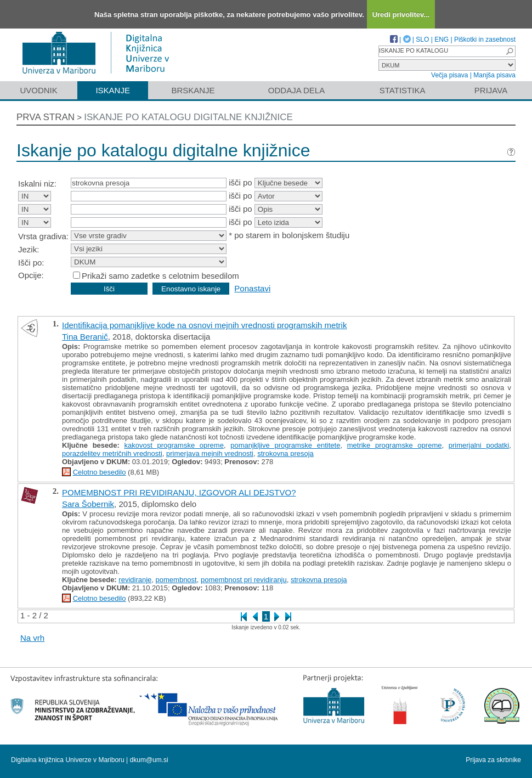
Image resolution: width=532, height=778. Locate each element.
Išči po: (31, 263)
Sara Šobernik (88, 504)
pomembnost (176, 580)
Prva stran (46, 117)
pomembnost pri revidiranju (244, 580)
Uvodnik (38, 90)
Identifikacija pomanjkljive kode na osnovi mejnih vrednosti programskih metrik (204, 325)
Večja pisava (449, 75)
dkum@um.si (149, 760)
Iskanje (113, 90)
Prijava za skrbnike (493, 760)
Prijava (491, 90)
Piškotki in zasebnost (485, 40)
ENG (442, 40)
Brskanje (193, 90)
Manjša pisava (494, 75)
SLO (422, 40)
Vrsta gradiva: (43, 236)
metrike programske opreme (395, 445)
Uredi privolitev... (401, 15)
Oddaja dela (296, 90)
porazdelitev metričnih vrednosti (112, 453)
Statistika (403, 90)
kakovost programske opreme (174, 445)
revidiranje (135, 580)
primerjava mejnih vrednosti (210, 453)
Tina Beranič (85, 337)
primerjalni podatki (479, 445)
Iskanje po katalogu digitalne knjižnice (188, 117)
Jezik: (29, 249)
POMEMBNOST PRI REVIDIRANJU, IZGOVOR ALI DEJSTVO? (179, 492)
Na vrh (32, 638)
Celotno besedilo (100, 472)
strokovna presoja (285, 453)
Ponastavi (252, 288)
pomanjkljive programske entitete (285, 445)
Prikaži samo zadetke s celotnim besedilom (160, 276)
